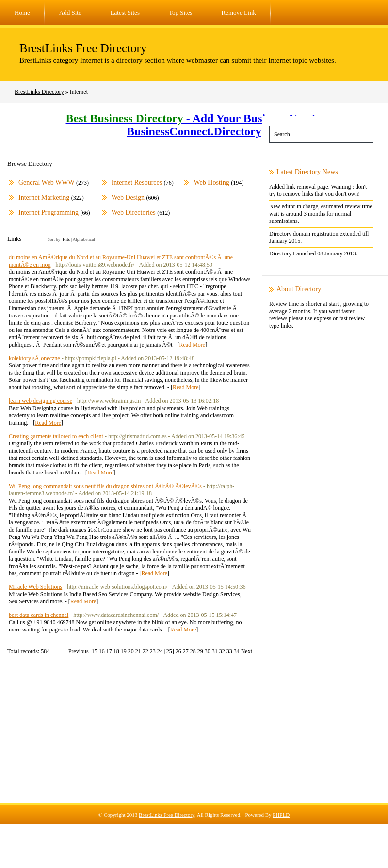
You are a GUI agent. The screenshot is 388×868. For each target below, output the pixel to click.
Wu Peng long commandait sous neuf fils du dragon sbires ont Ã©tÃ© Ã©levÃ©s (105, 486)
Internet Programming (48, 213)
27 (186, 651)
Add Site (70, 12)
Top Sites (181, 12)
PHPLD (281, 815)
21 (138, 651)
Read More (192, 345)
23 (153, 651)
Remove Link (239, 12)
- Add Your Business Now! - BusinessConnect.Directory (194, 125)
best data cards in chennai (39, 615)
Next (247, 651)
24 (160, 651)
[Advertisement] (194, 735)
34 (237, 651)
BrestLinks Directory (39, 92)
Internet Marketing (44, 197)
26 (178, 651)
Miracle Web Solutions (35, 587)
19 (124, 651)
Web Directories (134, 213)
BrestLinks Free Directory (83, 48)
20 (131, 651)
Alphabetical (84, 239)
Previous (79, 651)
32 (222, 651)
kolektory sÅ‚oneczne (34, 358)
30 (208, 651)
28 (193, 651)
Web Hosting (212, 182)
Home (22, 12)
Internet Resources (137, 182)
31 (215, 651)
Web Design (128, 197)
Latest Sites (125, 12)
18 (116, 651)
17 (109, 651)
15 (95, 651)
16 (102, 651)
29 (200, 651)
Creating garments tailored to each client (56, 436)
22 (145, 651)
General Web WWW (47, 182)
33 (229, 651)
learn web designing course (40, 401)
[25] (169, 651)
